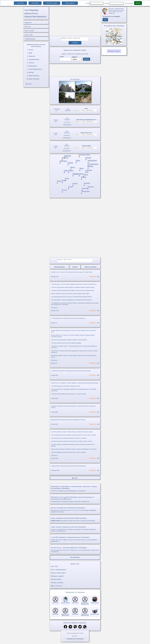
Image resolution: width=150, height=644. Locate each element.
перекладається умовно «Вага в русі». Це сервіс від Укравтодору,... (75, 520)
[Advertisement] (75, 21)
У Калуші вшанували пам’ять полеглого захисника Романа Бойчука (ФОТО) (71, 298)
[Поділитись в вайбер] (75, 628)
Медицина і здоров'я (57, 577)
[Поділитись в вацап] (85, 628)
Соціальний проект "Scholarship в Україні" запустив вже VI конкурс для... (75, 500)
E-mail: (95, 3)
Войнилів (32, 56)
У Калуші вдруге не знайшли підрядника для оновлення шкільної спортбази (71, 301)
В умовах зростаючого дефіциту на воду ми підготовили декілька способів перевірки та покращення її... (75, 540)
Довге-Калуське (34, 76)
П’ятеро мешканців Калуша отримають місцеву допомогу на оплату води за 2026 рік (74, 436)
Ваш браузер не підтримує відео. (75, 70)
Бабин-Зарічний (34, 79)
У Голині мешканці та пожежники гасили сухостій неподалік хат (68, 319)
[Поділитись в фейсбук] (65, 628)
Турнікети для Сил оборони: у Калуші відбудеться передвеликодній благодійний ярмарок (75, 384)
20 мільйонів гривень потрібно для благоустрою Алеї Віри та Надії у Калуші (72, 442)
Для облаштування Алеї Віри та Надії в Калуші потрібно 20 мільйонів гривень (72, 433)
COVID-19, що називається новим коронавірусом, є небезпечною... (75, 490)
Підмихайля (33, 66)
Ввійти (138, 3)
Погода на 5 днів (114, 51)
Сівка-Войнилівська (35, 69)
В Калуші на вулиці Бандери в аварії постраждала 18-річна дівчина (69, 341)
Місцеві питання (56, 581)
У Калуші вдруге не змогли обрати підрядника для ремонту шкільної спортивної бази (74, 285)
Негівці (31, 72)
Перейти (87, 60)
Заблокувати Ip (67, 125)
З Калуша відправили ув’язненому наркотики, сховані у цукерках (68, 453)
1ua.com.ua (20, 3)
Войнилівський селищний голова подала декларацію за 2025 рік (68, 421)
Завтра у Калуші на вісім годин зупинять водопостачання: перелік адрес (70, 295)
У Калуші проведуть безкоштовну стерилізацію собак (65, 387)
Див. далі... (75, 636)
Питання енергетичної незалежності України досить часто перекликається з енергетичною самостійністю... (75, 551)
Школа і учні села (56, 587)
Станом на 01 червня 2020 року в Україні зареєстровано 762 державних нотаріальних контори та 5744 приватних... (75, 530)
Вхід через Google (52, 3)
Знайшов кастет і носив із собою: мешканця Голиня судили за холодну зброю (72, 273)
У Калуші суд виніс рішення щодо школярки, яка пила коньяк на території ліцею (73, 292)
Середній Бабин (34, 59)
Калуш (31, 50)
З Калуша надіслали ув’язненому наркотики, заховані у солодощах (69, 439)
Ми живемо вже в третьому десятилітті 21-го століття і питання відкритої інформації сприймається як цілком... (75, 511)
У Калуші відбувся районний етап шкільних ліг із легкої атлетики (69, 395)
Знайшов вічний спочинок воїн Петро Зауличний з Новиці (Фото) (69, 467)
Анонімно (75, 43)
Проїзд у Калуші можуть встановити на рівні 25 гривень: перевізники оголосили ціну (74, 450)
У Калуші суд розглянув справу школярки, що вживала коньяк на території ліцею (73, 289)
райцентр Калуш (31, 13)
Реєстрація (35, 3)
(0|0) (98, 278)
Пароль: (114, 3)
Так (105, 20)
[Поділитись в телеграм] (70, 628)
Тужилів (31, 63)
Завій (30, 53)
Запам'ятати (129, 3)
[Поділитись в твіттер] (80, 628)
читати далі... (55, 309)
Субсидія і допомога (57, 584)
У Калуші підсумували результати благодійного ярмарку (66, 344)
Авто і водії (54, 568)
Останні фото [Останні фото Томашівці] (75, 80)
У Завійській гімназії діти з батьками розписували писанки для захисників (71, 372)
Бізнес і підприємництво (58, 571)
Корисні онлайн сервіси (58, 574)
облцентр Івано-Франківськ (35, 17)
